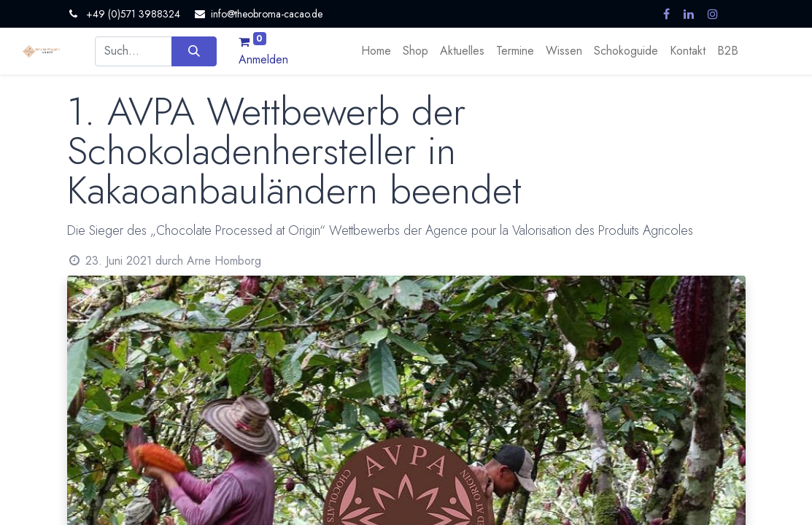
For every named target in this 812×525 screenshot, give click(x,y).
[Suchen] (194, 51)
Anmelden (263, 59)
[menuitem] (376, 51)
